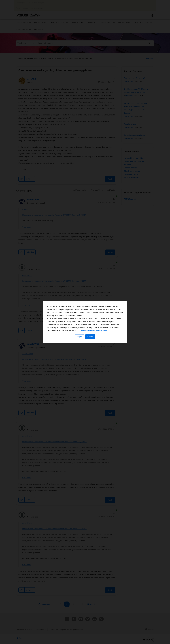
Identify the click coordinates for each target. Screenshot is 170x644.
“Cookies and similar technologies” (92, 330)
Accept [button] (90, 337)
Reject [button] (79, 337)
